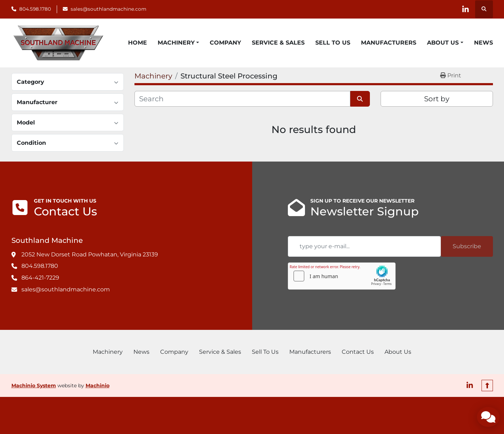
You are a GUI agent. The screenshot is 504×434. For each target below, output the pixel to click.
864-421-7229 (40, 278)
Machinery (176, 43)
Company (225, 43)
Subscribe (467, 246)
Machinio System (34, 386)
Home (138, 43)
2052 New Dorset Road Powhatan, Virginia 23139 (90, 254)
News (483, 43)
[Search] (242, 99)
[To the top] (487, 386)
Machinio (98, 386)
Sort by (437, 99)
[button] (178, 43)
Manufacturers (389, 43)
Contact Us (358, 352)
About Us (443, 43)
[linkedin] (465, 9)
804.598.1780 (35, 9)
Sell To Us (333, 43)
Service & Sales (278, 43)
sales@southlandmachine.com (108, 9)
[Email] (364, 246)
